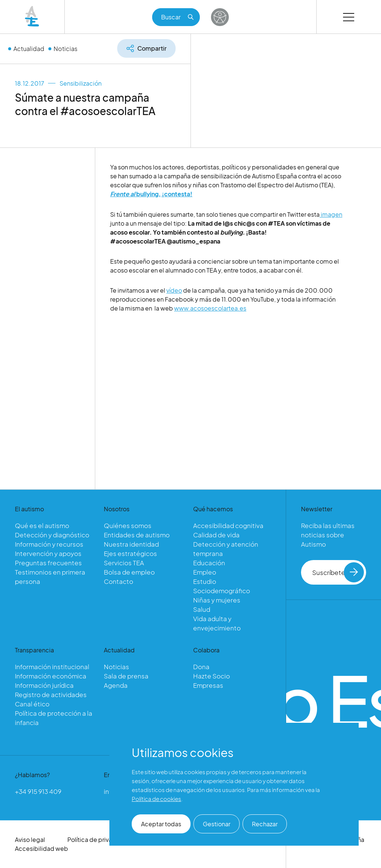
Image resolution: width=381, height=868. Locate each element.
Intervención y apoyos (48, 553)
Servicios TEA (124, 563)
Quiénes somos (128, 525)
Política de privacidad (98, 840)
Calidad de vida (216, 535)
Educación (209, 563)
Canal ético (32, 704)
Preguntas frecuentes (48, 563)
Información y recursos (49, 544)
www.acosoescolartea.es (210, 310)
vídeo (174, 292)
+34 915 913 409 (38, 791)
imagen (331, 217)
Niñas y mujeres (217, 600)
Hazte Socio (212, 676)
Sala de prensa (126, 676)
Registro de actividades (51, 694)
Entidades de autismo (137, 535)
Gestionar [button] (217, 824)
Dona (201, 667)
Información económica (51, 676)
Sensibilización (81, 83)
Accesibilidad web (41, 848)
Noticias (65, 49)
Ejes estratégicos (130, 553)
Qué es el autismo (42, 525)
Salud (202, 609)
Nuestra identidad (131, 544)
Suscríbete (338, 572)
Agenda (116, 685)
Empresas (208, 685)
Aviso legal (30, 840)
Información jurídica (44, 685)
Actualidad (29, 49)
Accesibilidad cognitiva (228, 525)
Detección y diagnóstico (52, 535)
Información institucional (52, 667)
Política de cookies (156, 799)
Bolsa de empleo (129, 572)
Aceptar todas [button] (161, 824)
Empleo (205, 572)
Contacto (119, 581)
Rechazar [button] (265, 824)
